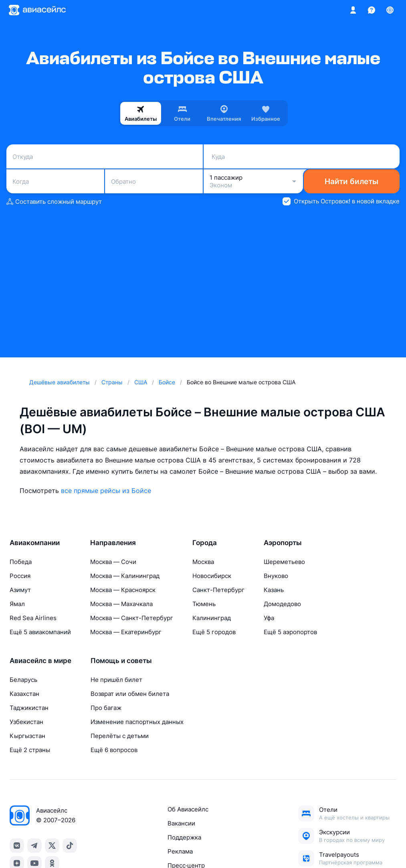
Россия (20, 576)
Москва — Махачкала (121, 604)
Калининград (212, 618)
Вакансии (181, 823)
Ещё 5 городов (214, 632)
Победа (21, 562)
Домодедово (282, 604)
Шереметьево (284, 562)
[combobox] (105, 156)
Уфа (269, 618)
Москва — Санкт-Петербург (132, 618)
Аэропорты (283, 543)
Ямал (17, 604)
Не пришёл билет (116, 680)
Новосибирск (212, 576)
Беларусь (23, 680)
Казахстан (24, 694)
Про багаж (106, 708)
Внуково (276, 576)
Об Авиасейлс (188, 809)
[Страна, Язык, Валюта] (390, 10)
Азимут (20, 590)
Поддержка (184, 837)
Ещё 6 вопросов (114, 750)
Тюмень (204, 604)
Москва (203, 562)
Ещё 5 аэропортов (290, 632)
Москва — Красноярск (123, 590)
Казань (274, 590)
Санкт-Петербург (218, 590)
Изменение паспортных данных (137, 722)
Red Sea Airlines (33, 618)
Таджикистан (29, 708)
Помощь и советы (121, 661)
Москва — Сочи (113, 562)
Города (205, 543)
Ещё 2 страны (30, 750)
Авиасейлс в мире (40, 661)
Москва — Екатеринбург (126, 632)
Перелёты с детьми (120, 736)
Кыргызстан (27, 736)
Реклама (180, 851)
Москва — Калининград (125, 576)
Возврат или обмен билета (130, 694)
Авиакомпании (35, 543)
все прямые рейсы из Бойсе (106, 491)
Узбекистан (26, 722)
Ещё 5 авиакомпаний (40, 632)
